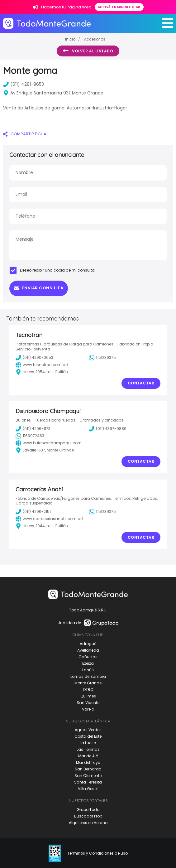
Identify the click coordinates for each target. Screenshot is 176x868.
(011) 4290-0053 (34, 358)
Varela (88, 709)
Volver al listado (88, 51)
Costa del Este (88, 736)
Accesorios (95, 39)
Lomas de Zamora (88, 676)
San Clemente (88, 776)
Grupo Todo (88, 810)
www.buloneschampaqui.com (49, 443)
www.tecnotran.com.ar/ (42, 365)
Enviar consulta (39, 288)
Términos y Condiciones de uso (98, 853)
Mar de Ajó (88, 756)
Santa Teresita (88, 782)
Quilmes (88, 696)
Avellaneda (88, 650)
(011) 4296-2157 (34, 512)
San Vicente (88, 703)
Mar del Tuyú (88, 762)
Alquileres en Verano (88, 823)
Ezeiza (88, 663)
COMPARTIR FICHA (25, 134)
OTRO (88, 690)
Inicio (70, 39)
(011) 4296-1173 (33, 429)
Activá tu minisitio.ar (119, 7)
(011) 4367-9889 (108, 429)
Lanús (88, 670)
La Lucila (88, 743)
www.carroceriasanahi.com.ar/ (50, 519)
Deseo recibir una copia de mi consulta (52, 270)
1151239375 (102, 358)
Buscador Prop (88, 816)
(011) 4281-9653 (24, 84)
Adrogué (88, 644)
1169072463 (30, 436)
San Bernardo (88, 769)
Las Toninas (88, 749)
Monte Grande (88, 683)
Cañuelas (88, 657)
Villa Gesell (88, 789)
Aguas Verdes (88, 730)
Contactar (141, 383)
